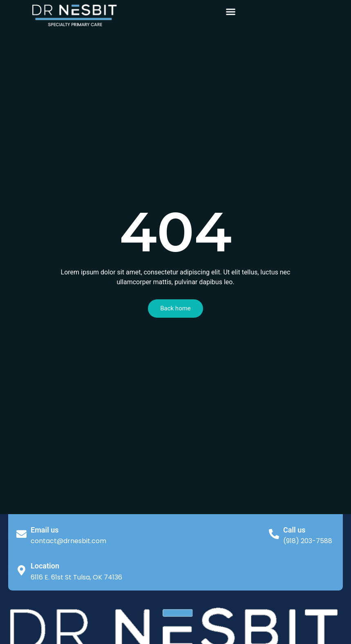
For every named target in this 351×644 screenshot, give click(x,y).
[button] (231, 12)
